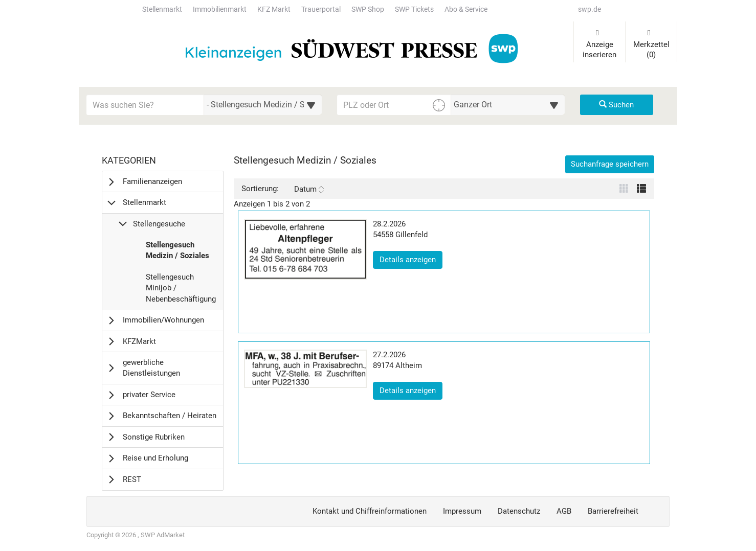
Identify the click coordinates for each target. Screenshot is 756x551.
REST (132, 479)
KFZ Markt (274, 9)
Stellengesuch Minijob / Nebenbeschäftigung (181, 291)
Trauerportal (321, 9)
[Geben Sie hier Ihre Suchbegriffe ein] (145, 105)
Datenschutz (519, 511)
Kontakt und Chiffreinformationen (370, 511)
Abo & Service (466, 9)
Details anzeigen (411, 259)
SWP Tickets (414, 9)
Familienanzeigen (152, 181)
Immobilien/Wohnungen (163, 320)
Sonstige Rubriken (154, 437)
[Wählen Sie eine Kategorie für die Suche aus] (263, 105)
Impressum (462, 511)
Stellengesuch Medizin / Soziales (177, 253)
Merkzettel (651, 44)
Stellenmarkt (162, 9)
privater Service (149, 395)
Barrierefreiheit (613, 511)
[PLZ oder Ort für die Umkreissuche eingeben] (394, 105)
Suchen (616, 105)
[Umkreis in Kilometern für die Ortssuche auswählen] (508, 105)
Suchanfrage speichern (610, 164)
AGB (564, 511)
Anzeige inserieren (599, 44)
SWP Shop (368, 9)
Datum (309, 189)
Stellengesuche (159, 224)
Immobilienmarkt (220, 9)
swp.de (590, 9)
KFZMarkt (139, 341)
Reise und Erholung (155, 458)
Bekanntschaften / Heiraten (170, 416)
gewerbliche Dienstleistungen (151, 368)
